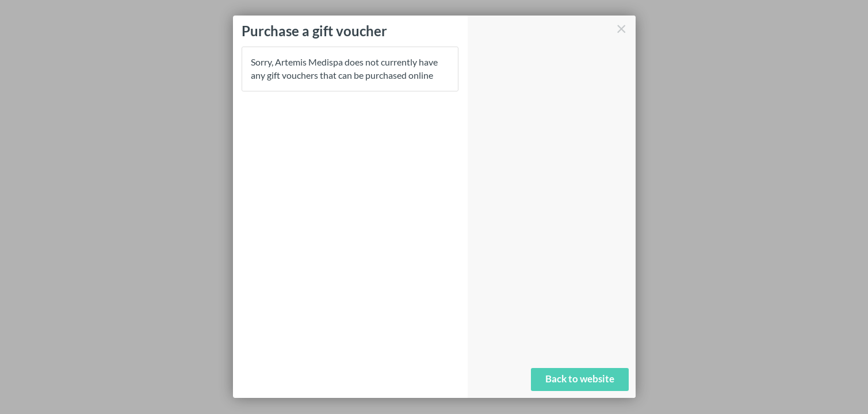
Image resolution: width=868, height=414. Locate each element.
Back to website (580, 379)
